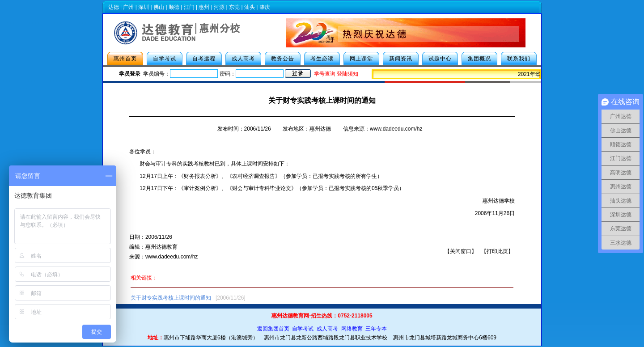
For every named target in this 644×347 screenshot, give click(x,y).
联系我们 (519, 59)
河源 (219, 7)
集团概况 (479, 59)
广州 (128, 7)
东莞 (234, 7)
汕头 (250, 7)
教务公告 (283, 59)
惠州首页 (125, 59)
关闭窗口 (461, 251)
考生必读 (322, 59)
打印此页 (497, 251)
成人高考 (243, 59)
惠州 (204, 7)
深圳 (144, 7)
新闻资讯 (401, 59)
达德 (114, 7)
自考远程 (204, 59)
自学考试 (165, 59)
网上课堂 (361, 59)
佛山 (159, 7)
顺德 (174, 7)
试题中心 (440, 59)
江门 (189, 7)
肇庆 (265, 7)
